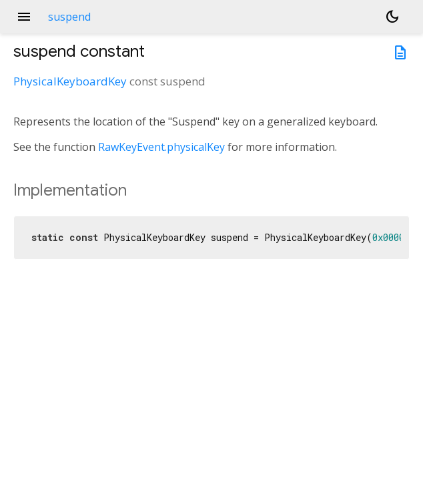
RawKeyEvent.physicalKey (161, 147)
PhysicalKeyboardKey (70, 81)
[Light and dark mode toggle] (392, 17)
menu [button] (24, 17)
